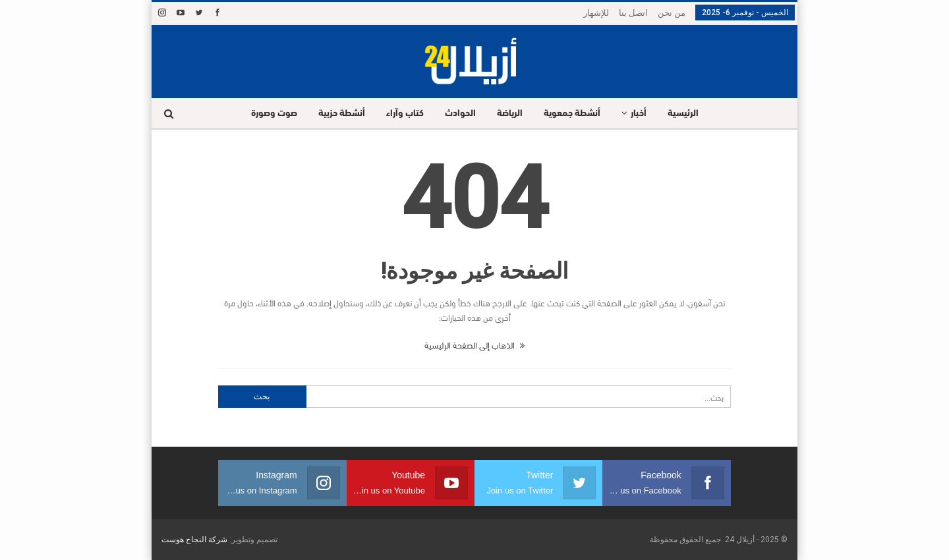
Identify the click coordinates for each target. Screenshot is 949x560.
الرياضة (510, 114)
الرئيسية (690, 114)
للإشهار (596, 13)
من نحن (672, 13)
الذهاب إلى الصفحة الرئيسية (474, 345)
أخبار (643, 114)
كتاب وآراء (402, 114)
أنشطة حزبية (336, 114)
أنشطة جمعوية (575, 114)
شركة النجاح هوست (194, 540)
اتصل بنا (633, 13)
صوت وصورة (267, 114)
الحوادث (459, 114)
